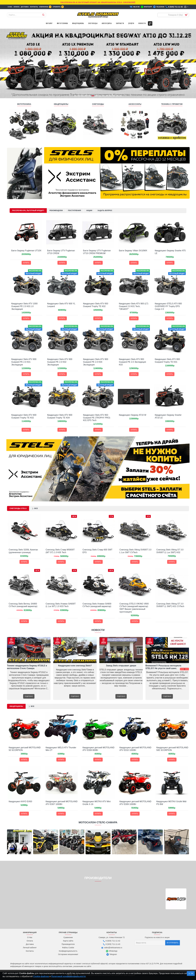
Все (36, 508)
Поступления (74, 210)
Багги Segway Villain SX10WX (133, 251)
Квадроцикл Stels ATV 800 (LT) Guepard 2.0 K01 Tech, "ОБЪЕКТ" (134, 306)
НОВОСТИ (98, 630)
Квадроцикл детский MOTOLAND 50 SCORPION (25, 749)
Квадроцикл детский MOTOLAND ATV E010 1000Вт (135, 749)
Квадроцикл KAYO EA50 (20, 801)
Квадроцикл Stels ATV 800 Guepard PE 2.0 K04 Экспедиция (96, 362)
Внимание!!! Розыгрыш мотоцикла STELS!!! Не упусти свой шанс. (163, 667)
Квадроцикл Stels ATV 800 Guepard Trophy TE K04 (60, 416)
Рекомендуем (56, 210)
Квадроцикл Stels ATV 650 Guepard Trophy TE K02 (96, 305)
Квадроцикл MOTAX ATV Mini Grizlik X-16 (97, 803)
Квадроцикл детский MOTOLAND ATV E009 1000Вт (135, 803)
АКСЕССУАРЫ (135, 104)
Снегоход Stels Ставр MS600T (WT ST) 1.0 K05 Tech (60, 551)
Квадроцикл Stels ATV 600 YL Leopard (61, 305)
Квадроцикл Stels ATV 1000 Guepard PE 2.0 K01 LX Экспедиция (24, 306)
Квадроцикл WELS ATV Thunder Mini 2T (61, 749)
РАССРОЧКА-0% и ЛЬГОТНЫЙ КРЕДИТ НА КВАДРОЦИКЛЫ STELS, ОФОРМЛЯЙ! (98, 2)
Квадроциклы (16, 706)
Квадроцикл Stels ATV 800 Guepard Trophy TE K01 (167, 361)
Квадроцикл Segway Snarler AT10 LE (168, 416)
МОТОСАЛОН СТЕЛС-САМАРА (98, 822)
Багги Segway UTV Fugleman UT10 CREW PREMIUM (97, 252)
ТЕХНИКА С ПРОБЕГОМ (172, 104)
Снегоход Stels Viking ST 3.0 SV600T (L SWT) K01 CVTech (170, 605)
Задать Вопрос (105, 210)
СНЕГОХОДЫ (98, 104)
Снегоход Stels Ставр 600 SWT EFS (97, 551)
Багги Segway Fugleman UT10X (26, 251)
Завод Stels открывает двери (121, 666)
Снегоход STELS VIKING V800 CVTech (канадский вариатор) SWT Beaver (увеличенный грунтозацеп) (134, 608)
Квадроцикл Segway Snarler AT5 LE (170, 252)
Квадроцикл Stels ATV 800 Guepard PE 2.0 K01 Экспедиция (24, 362)
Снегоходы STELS (18, 508)
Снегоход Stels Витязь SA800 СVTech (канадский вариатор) (23, 605)
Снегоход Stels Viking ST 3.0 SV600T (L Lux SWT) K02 (170, 551)
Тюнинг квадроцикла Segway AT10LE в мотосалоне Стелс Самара (27, 667)
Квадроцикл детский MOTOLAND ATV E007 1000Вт (62, 803)
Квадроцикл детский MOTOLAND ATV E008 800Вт (98, 749)
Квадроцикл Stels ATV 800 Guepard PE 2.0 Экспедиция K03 (132, 362)
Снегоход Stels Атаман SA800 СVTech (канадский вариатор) (97, 605)
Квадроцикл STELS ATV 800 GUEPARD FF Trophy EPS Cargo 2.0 (168, 306)
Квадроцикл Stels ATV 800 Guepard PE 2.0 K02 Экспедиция (60, 362)
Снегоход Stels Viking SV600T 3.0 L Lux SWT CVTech (135, 551)
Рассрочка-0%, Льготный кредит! (28, 210)
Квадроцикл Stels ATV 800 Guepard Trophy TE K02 (24, 416)
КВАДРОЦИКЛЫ (61, 104)
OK (192, 973)
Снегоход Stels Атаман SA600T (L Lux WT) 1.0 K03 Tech (61, 605)
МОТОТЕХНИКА (24, 104)
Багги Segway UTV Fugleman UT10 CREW (61, 252)
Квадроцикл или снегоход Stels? (75, 666)
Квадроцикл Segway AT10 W (133, 415)
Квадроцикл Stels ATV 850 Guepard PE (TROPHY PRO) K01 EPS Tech (97, 418)
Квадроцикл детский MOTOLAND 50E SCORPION (172, 749)
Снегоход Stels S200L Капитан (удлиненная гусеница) (23, 551)
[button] (184, 669)
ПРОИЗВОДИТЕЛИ (98, 878)
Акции (89, 210)
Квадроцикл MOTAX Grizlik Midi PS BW (171, 803)
